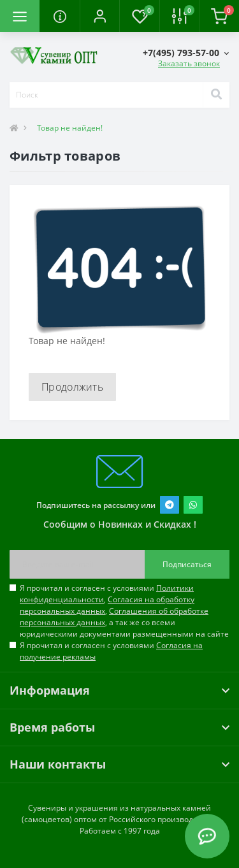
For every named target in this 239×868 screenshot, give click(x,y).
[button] (99, 16)
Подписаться (187, 564)
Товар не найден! (70, 128)
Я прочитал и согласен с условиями (111, 651)
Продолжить (72, 387)
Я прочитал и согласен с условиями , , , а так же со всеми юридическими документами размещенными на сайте (124, 611)
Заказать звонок (189, 63)
